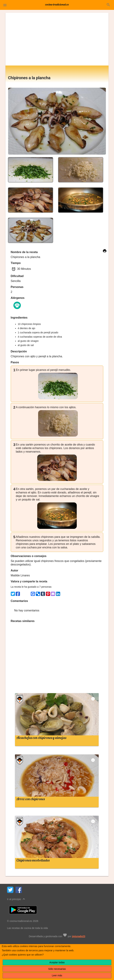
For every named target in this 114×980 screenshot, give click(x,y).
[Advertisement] (57, 39)
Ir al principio (16, 899)
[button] (5, 5)
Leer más (57, 975)
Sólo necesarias (57, 969)
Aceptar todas (57, 962)
